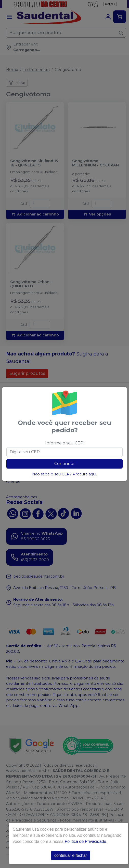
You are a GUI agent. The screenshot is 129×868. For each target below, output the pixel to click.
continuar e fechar (71, 855)
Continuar (65, 464)
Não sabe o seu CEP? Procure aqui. (64, 474)
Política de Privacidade (86, 841)
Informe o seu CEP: (65, 443)
